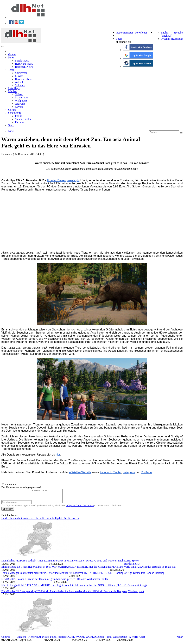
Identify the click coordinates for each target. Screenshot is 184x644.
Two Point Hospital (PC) (58, 639)
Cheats (12, 110)
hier (58, 455)
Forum (19, 116)
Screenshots (22, 97)
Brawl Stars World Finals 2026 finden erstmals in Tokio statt (143, 569)
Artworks (20, 104)
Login (119, 39)
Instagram (129, 472)
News (11, 57)
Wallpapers (21, 101)
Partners (20, 122)
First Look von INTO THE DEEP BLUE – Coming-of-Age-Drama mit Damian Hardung (116, 575)
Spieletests (21, 73)
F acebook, (107, 472)
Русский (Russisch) (172, 39)
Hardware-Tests (24, 79)
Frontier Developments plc (63, 180)
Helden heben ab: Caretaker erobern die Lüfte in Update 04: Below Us (40, 521)
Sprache (178, 33)
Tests (11, 70)
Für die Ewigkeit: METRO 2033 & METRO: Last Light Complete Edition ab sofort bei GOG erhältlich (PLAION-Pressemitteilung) (74, 588)
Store (11, 125)
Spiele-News (22, 61)
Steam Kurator (23, 119)
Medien (12, 91)
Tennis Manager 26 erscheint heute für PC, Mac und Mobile (34, 575)
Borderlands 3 (132, 566)
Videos (19, 94)
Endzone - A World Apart (31, 639)
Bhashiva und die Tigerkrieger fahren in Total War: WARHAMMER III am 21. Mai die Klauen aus (56, 569)
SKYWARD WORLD (84, 639)
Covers (19, 107)
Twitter (117, 472)
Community (15, 113)
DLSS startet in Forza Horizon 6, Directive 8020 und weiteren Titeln (87, 563)
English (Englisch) (166, 34)
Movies (19, 76)
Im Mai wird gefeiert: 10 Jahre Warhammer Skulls (80, 582)
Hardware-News (24, 64)
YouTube (146, 472)
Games (12, 54)
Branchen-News (24, 67)
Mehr (180, 639)
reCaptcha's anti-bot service (80, 508)
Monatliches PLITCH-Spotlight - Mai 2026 (25, 563)
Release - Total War (107, 639)
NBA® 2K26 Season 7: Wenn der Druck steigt (27, 582)
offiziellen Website (80, 472)
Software (20, 85)
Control (6, 639)
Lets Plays (14, 88)
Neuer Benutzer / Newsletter (132, 33)
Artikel (19, 82)
